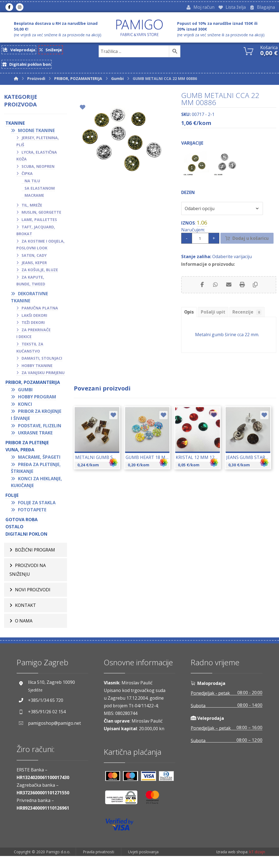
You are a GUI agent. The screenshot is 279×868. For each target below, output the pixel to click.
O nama (24, 625)
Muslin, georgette (41, 217)
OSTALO (14, 531)
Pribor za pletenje (27, 447)
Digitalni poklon (26, 538)
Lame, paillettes (39, 224)
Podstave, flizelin (40, 430)
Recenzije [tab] (248, 324)
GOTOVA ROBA (22, 524)
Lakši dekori (34, 320)
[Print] (242, 296)
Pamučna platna (40, 312)
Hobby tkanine (37, 370)
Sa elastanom (40, 193)
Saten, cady (34, 260)
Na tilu (32, 185)
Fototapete (32, 514)
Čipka (27, 178)
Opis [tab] (189, 324)
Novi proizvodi (33, 594)
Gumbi (25, 394)
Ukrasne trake (35, 437)
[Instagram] (20, 8)
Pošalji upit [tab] (213, 324)
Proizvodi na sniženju (28, 574)
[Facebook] (9, 8)
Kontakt (25, 610)
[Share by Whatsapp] (215, 296)
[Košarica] (248, 52)
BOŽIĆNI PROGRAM (35, 554)
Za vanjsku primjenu (43, 377)
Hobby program (37, 401)
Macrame (34, 200)
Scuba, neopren (38, 171)
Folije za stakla (37, 507)
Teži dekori (33, 327)
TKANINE (15, 127)
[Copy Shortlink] (256, 296)
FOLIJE (12, 500)
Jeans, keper (34, 267)
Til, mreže (32, 209)
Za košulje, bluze (40, 274)
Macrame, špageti (39, 461)
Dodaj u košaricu (251, 248)
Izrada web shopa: (232, 864)
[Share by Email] (229, 296)
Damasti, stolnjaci (42, 363)
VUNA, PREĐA (20, 454)
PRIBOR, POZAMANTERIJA (33, 387)
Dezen (188, 201)
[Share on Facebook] (201, 296)
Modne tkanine (36, 135)
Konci (25, 408)
